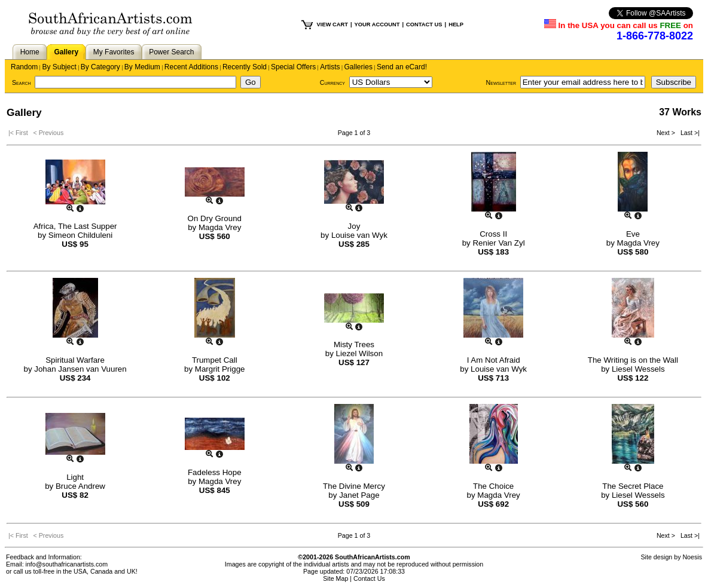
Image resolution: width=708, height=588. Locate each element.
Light (75, 477)
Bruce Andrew (80, 486)
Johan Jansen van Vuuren (80, 369)
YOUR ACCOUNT (377, 24)
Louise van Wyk (359, 235)
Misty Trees (354, 344)
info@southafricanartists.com (67, 564)
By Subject (59, 67)
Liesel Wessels (638, 369)
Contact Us (369, 578)
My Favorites (114, 52)
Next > (667, 133)
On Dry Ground (215, 218)
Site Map (335, 578)
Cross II (493, 234)
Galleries (358, 67)
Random (24, 67)
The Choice (493, 486)
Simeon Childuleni (80, 235)
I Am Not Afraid (494, 360)
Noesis (692, 557)
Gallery (66, 52)
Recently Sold (245, 67)
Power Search (171, 52)
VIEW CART (332, 24)
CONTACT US (424, 24)
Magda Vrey (220, 227)
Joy (354, 226)
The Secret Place (633, 486)
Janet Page (359, 495)
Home (30, 52)
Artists (330, 67)
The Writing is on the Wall (633, 360)
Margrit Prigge (220, 369)
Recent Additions (191, 67)
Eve (633, 234)
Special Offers (293, 67)
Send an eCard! (402, 67)
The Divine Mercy (354, 486)
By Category (100, 67)
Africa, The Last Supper (75, 226)
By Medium (142, 67)
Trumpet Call (215, 360)
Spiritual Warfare (75, 360)
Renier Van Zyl (498, 243)
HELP (456, 24)
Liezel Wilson (360, 353)
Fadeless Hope (215, 472)
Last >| (688, 133)
